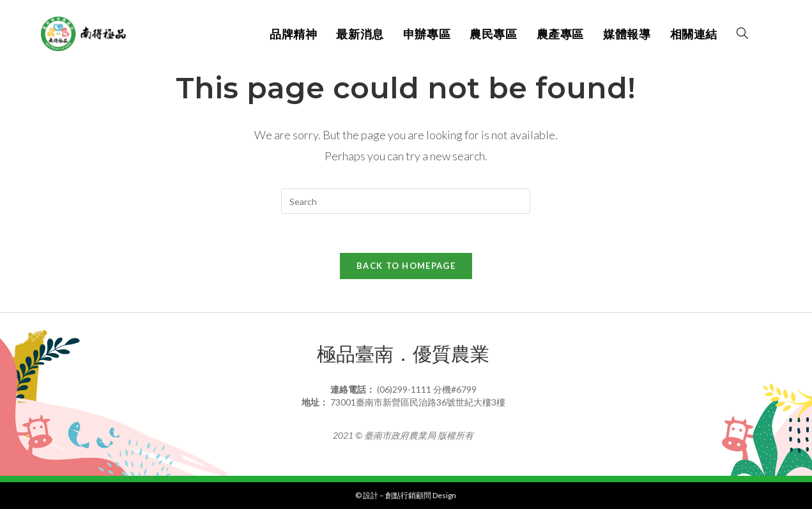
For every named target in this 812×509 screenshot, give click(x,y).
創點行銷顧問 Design (421, 495)
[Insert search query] (406, 201)
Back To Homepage (406, 266)
